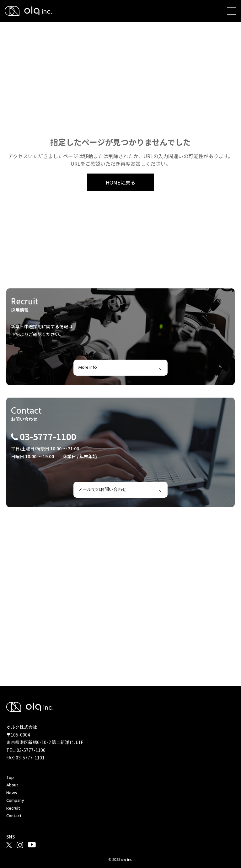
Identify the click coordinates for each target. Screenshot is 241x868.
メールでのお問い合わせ (120, 490)
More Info (120, 368)
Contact (14, 816)
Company (15, 801)
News (12, 793)
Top (10, 778)
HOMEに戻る (120, 182)
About (12, 785)
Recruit (13, 809)
